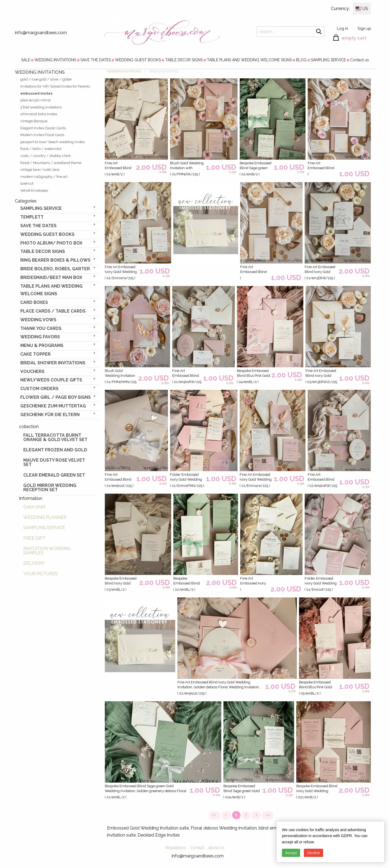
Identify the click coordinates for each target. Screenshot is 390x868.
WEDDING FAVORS (40, 337)
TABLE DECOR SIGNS (184, 60)
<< (214, 815)
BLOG (301, 60)
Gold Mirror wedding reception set (50, 488)
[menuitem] (26, 60)
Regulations (176, 848)
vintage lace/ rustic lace (40, 170)
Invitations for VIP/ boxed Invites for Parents (55, 86)
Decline (313, 853)
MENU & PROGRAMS (42, 345)
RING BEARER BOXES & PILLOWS (55, 260)
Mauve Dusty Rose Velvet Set (54, 462)
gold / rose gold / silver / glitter (46, 79)
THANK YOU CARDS (41, 328)
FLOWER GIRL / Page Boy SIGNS (56, 397)
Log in (342, 28)
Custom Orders (39, 389)
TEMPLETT (32, 217)
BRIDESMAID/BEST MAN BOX (51, 277)
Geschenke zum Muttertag (53, 406)
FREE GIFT (34, 538)
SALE (26, 60)
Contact (197, 848)
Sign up (364, 28)
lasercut (27, 183)
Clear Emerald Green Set (54, 475)
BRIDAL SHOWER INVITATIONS (53, 363)
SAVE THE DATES (96, 60)
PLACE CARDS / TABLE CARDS (53, 311)
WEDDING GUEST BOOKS (138, 60)
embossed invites (36, 93)
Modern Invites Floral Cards (42, 135)
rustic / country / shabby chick (45, 156)
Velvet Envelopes (34, 190)
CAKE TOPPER (35, 354)
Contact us (360, 60)
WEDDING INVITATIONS (55, 60)
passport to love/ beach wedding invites (53, 142)
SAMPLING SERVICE (328, 60)
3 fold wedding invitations (41, 107)
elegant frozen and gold (55, 450)
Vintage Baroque (34, 121)
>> (268, 815)
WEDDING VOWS (38, 320)
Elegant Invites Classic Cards (43, 128)
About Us (216, 848)
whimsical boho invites (39, 114)
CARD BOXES (34, 302)
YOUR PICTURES (40, 574)
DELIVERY (34, 563)
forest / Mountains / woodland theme (51, 163)
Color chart (34, 507)
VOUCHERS (32, 372)
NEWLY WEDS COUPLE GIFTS (51, 380)
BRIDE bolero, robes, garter (55, 269)
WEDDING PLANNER (45, 517)
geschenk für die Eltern (50, 415)
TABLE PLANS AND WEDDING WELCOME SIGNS (249, 60)
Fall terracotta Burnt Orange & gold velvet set (55, 437)
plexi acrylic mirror (36, 100)
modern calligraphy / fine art (44, 177)
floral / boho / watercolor (41, 149)
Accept (291, 853)
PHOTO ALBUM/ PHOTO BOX (51, 243)
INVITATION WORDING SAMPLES (47, 551)
